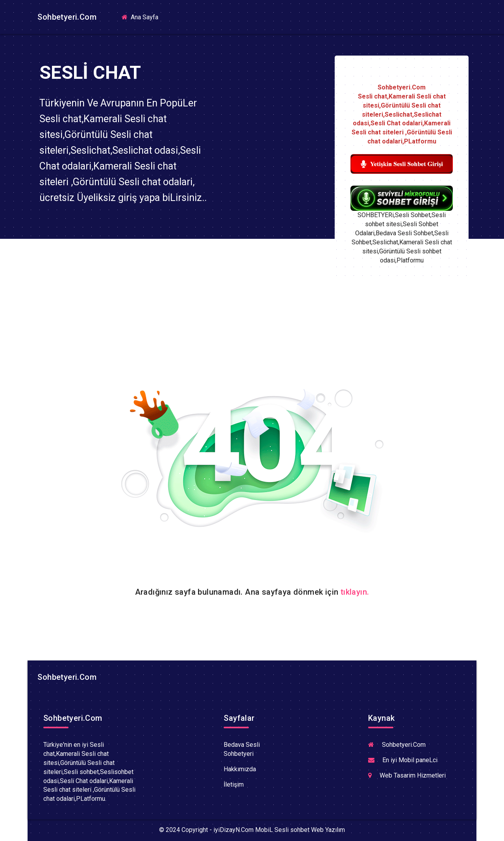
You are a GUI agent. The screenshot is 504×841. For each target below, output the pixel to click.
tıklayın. (355, 592)
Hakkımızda (240, 769)
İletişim (234, 784)
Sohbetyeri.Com (66, 17)
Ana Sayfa (143, 17)
